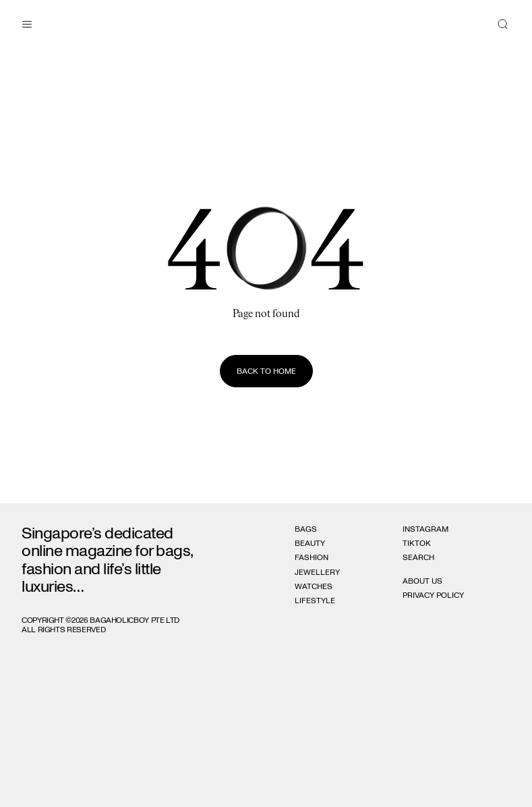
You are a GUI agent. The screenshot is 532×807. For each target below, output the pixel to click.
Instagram (425, 529)
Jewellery (317, 572)
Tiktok (417, 543)
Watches (314, 586)
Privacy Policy (433, 595)
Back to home (266, 371)
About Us (422, 581)
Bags (306, 529)
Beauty (310, 543)
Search (418, 557)
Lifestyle (315, 601)
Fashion (312, 557)
